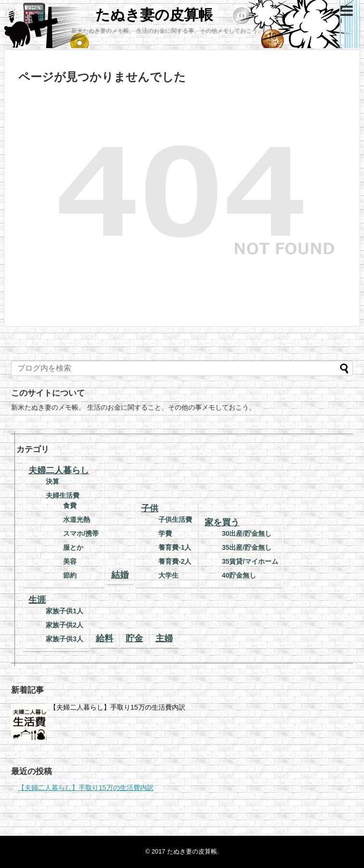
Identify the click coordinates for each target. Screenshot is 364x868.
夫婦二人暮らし (59, 470)
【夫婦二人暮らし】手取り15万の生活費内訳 (117, 707)
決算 (52, 481)
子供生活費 (175, 519)
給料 (104, 638)
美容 (70, 561)
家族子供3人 (65, 639)
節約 (70, 575)
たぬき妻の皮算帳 (154, 15)
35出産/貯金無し (247, 547)
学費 (165, 533)
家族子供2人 (65, 625)
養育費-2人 (175, 561)
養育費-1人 (175, 547)
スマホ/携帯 (81, 533)
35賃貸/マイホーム (250, 561)
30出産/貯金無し (247, 533)
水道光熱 (77, 519)
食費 (70, 505)
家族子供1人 (65, 611)
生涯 (37, 600)
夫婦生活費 (63, 495)
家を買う (222, 522)
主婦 (164, 638)
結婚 (120, 575)
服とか (73, 547)
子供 (150, 508)
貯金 (134, 638)
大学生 (169, 575)
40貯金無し (239, 575)
